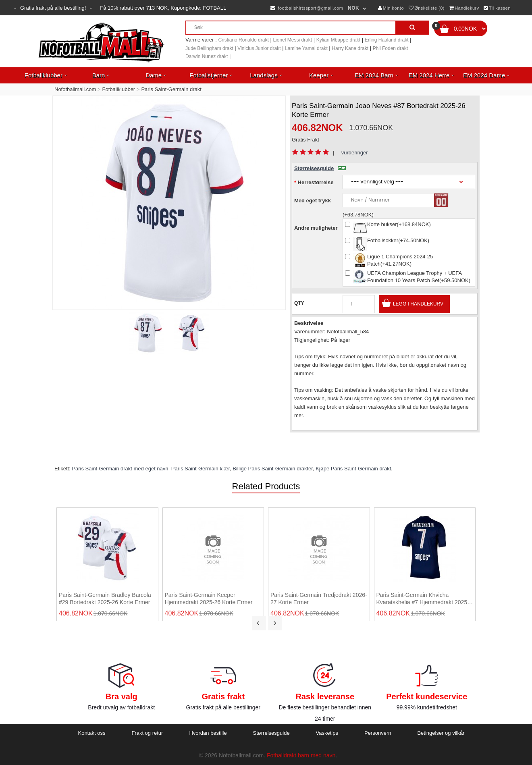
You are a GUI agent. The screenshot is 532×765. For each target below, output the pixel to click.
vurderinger (355, 153)
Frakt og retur (147, 733)
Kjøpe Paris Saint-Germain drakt (353, 469)
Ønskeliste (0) (427, 8)
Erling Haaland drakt (387, 40)
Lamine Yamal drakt (306, 48)
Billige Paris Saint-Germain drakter (273, 469)
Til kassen (497, 8)
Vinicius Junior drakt (259, 48)
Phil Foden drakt (390, 48)
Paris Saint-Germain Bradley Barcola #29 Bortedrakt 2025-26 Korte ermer (105, 599)
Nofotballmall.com (75, 89)
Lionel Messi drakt (292, 40)
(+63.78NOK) (358, 215)
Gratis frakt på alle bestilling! (53, 8)
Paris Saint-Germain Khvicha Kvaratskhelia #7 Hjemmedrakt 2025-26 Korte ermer (423, 599)
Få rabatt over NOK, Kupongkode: (163, 8)
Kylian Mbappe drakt (338, 40)
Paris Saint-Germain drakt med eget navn (120, 469)
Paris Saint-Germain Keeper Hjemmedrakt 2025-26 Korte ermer (209, 599)
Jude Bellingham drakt (209, 48)
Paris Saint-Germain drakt (171, 89)
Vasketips (327, 733)
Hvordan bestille (208, 733)
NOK (353, 8)
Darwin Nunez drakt (207, 56)
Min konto (391, 8)
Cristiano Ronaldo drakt (243, 40)
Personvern (378, 733)
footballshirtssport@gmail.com (307, 8)
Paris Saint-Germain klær (201, 469)
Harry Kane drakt (350, 48)
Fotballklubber (119, 89)
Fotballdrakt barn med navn (301, 755)
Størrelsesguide (320, 168)
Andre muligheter (316, 228)
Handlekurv (464, 8)
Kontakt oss (91, 733)
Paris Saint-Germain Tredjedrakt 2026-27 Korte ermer (319, 599)
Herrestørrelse (316, 182)
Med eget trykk (313, 201)
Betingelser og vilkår (441, 733)
